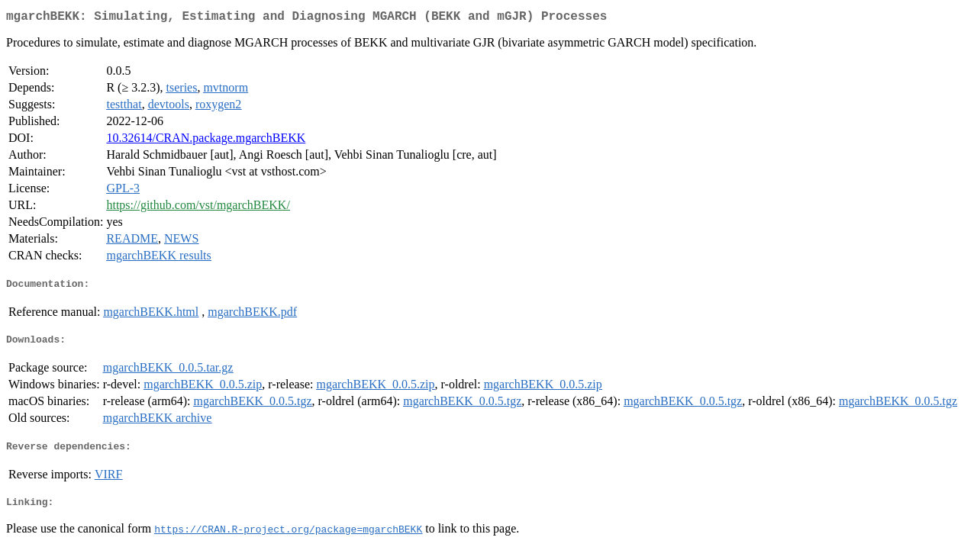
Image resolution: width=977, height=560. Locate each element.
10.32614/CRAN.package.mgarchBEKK (206, 141)
